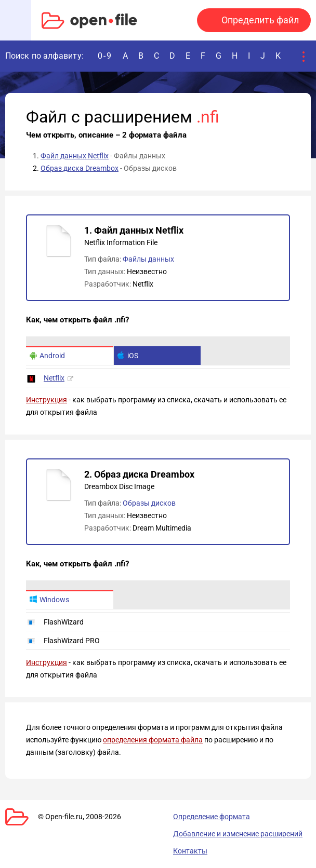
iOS (128, 356)
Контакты (190, 851)
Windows (49, 600)
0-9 (105, 56)
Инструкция (47, 400)
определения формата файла (153, 740)
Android (47, 356)
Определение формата (212, 817)
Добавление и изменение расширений (238, 834)
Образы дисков (149, 503)
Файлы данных (148, 259)
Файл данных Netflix (75, 156)
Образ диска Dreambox (80, 168)
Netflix (54, 378)
